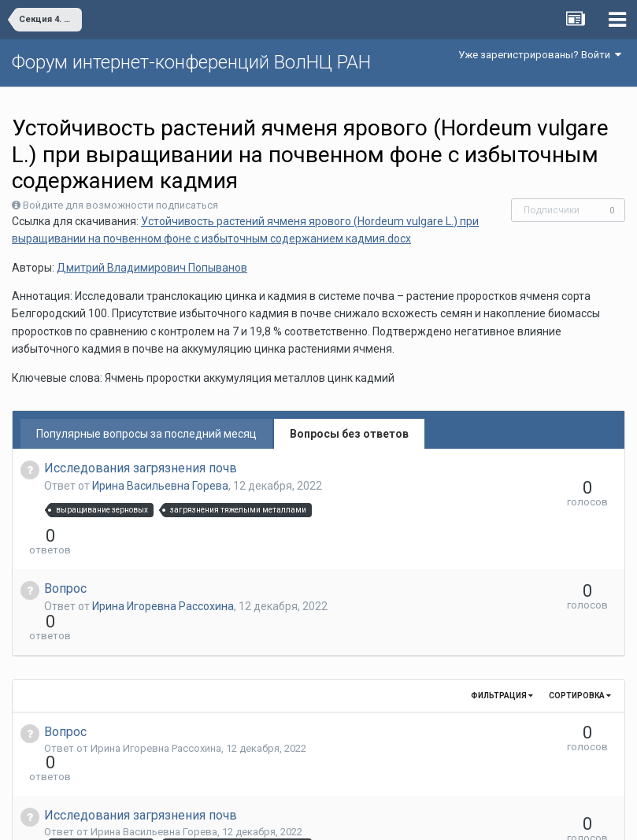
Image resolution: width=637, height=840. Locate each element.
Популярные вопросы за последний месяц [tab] (146, 434)
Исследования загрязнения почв (141, 468)
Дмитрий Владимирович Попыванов (152, 268)
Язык (270, 816)
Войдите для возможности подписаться (120, 205)
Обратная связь (343, 816)
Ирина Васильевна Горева (160, 486)
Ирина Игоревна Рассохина (163, 578)
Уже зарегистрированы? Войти (540, 55)
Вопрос (65, 560)
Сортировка (580, 639)
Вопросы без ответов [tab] (349, 434)
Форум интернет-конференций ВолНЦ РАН (191, 62)
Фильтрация (502, 639)
